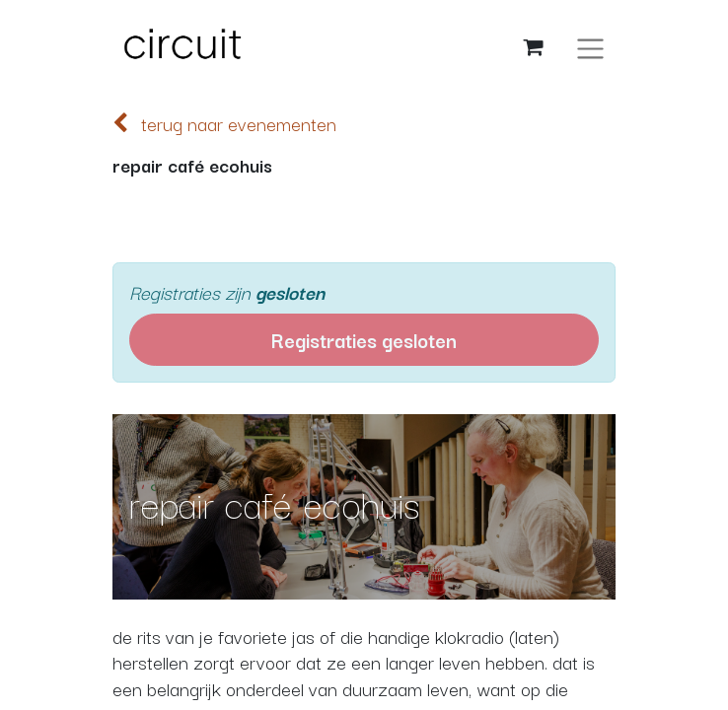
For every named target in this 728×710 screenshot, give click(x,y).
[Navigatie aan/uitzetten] (590, 47)
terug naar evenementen (224, 123)
